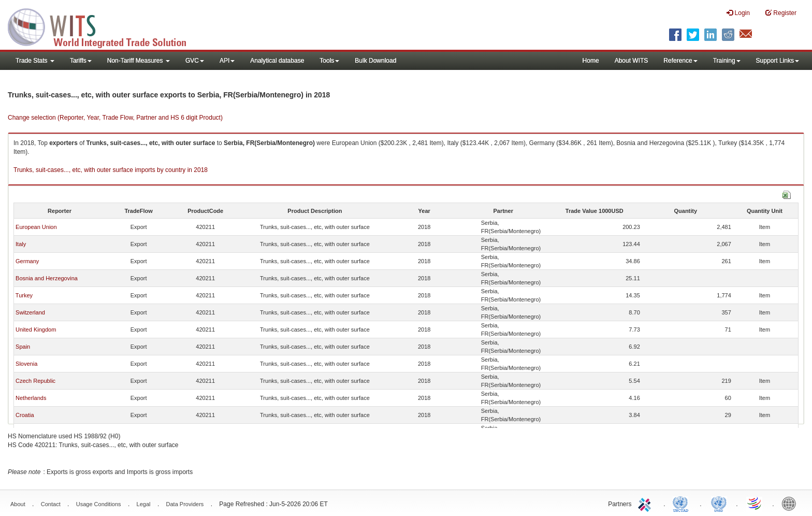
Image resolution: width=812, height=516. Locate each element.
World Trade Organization (755, 503)
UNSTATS (719, 503)
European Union (36, 227)
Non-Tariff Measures (139, 61)
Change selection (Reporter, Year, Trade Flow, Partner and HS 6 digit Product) (115, 118)
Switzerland (30, 312)
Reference (680, 61)
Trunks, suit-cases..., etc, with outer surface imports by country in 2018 (111, 170)
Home (591, 61)
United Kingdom (36, 329)
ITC (646, 503)
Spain (23, 347)
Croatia (25, 415)
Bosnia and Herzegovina (47, 278)
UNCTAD (683, 503)
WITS (104, 26)
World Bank (791, 503)
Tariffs (81, 61)
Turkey (24, 295)
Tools (329, 61)
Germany (27, 261)
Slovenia (26, 364)
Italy (21, 244)
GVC (195, 61)
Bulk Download (375, 61)
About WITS (632, 61)
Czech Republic (35, 381)
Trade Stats (35, 61)
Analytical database (277, 61)
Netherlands (31, 398)
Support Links (778, 61)
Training (727, 61)
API (227, 61)
